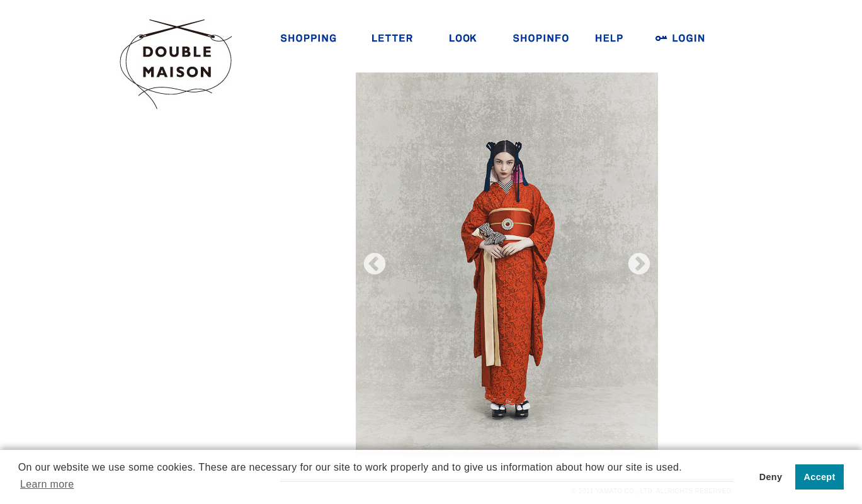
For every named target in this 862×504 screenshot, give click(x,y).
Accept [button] (820, 477)
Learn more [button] (47, 484)
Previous (375, 265)
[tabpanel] (507, 265)
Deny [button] (771, 477)
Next (639, 265)
